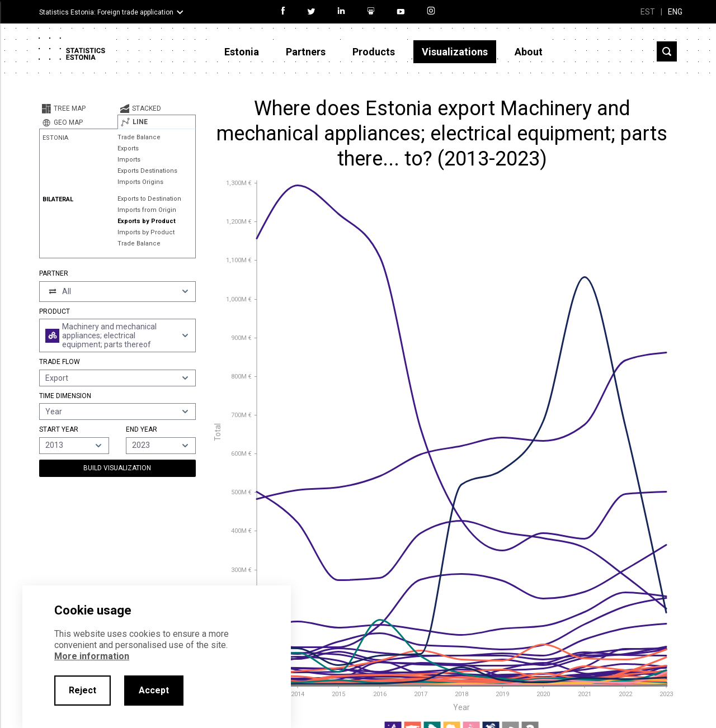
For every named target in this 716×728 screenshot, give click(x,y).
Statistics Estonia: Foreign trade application (106, 12)
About (529, 52)
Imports (129, 160)
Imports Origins (140, 182)
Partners (306, 52)
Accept (154, 690)
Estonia (242, 52)
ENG (675, 12)
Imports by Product (146, 232)
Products (374, 52)
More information (92, 656)
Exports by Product (147, 221)
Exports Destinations (147, 171)
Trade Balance (139, 137)
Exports (128, 148)
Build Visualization (117, 468)
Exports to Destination (149, 199)
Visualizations (455, 52)
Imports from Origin (147, 210)
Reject (83, 690)
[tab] (78, 108)
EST (648, 12)
